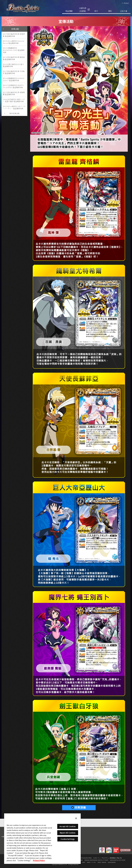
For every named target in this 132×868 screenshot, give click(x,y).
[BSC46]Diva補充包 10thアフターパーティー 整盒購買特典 (14, 107)
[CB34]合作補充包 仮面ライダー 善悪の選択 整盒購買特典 (14, 100)
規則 (110, 11)
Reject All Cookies (68, 833)
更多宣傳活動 (14, 113)
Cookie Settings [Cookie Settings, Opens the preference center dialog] (68, 839)
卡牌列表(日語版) (83, 10)
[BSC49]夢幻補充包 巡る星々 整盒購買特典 (13, 65)
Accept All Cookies (68, 826)
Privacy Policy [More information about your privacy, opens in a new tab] (39, 860)
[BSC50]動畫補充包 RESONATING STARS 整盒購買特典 (14, 50)
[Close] (76, 818)
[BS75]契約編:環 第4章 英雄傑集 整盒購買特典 (14, 35)
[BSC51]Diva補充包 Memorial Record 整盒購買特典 (13, 42)
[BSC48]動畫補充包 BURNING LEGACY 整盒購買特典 (14, 79)
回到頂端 (79, 808)
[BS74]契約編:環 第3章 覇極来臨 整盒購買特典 (14, 58)
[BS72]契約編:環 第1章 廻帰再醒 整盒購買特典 (14, 93)
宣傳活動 (15, 29)
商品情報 (69, 11)
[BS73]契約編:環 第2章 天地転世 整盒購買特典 (14, 72)
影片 (96, 11)
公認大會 (124, 11)
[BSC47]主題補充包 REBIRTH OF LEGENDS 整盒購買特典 (13, 86)
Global (126, 3)
